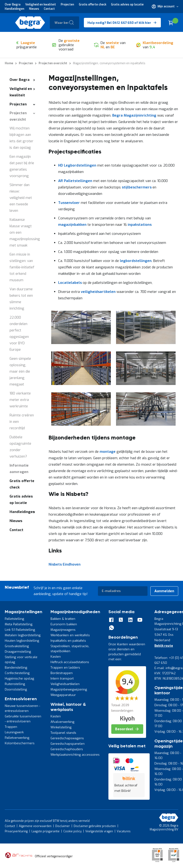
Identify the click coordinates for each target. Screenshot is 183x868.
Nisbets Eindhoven (65, 564)
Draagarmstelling (18, 652)
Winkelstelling (61, 727)
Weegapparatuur (63, 695)
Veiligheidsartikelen (65, 684)
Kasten (56, 657)
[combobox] (64, 23)
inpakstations (140, 225)
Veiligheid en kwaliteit (41, 5)
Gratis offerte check (93, 5)
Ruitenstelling (15, 684)
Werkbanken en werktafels (70, 635)
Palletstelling (14, 619)
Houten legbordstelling (22, 641)
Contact (49, 9)
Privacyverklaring (16, 831)
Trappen (11, 727)
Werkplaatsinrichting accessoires (75, 755)
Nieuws (34, 9)
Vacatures (124, 831)
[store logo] (30, 23)
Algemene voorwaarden (35, 826)
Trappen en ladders (65, 668)
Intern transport (62, 678)
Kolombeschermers (20, 743)
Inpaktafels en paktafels (68, 641)
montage (108, 452)
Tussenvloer (69, 203)
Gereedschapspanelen (68, 744)
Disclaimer (63, 826)
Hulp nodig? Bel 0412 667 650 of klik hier (119, 23)
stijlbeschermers (137, 187)
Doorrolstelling (16, 689)
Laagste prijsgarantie (46, 831)
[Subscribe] (164, 591)
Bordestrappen (62, 673)
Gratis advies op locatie (127, 5)
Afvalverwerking (62, 722)
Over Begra (13, 5)
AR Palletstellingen (75, 181)
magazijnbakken (72, 225)
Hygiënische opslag (19, 678)
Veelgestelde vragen (99, 831)
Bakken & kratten (63, 619)
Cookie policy (72, 831)
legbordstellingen (136, 261)
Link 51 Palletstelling (20, 630)
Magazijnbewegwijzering (69, 689)
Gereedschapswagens (67, 738)
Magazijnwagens (63, 630)
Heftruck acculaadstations (70, 662)
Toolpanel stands (63, 733)
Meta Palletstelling (19, 624)
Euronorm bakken (64, 624)
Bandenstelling (16, 668)
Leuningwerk (14, 732)
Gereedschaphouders (67, 749)
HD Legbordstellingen (77, 165)
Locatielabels (70, 283)
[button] (165, 6)
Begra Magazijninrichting (134, 115)
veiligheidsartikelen (98, 292)
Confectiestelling (17, 673)
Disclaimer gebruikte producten (95, 826)
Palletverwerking (17, 738)
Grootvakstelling (17, 646)
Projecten (67, 5)
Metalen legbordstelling (23, 635)
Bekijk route (164, 646)
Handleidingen (15, 9)
